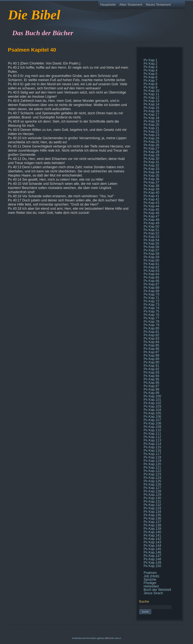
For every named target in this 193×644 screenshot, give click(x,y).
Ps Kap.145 (152, 549)
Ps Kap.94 (151, 376)
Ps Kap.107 (152, 420)
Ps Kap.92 (151, 369)
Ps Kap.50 (151, 226)
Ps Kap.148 (152, 559)
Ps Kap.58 (151, 254)
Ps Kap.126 (152, 484)
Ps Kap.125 (152, 481)
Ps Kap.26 (151, 145)
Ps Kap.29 (151, 155)
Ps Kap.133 (152, 508)
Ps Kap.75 (151, 311)
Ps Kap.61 (151, 264)
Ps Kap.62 (151, 267)
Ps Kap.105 (152, 413)
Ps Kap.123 (152, 474)
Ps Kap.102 (152, 403)
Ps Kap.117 (152, 454)
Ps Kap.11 (151, 94)
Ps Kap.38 (151, 186)
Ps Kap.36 (151, 179)
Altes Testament (131, 5)
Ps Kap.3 (150, 67)
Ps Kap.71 (151, 298)
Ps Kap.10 (151, 91)
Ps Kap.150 (152, 566)
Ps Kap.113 (152, 440)
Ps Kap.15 (151, 108)
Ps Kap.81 (151, 332)
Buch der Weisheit (157, 590)
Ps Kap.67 (151, 284)
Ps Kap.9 (150, 87)
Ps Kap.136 (152, 518)
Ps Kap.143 (152, 542)
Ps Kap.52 (151, 233)
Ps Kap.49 (151, 223)
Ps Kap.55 (151, 243)
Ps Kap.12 (151, 97)
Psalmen (150, 573)
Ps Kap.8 (150, 84)
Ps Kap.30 (151, 159)
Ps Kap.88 (151, 355)
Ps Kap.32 (151, 165)
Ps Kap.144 (152, 546)
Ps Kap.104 (152, 410)
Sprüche (150, 580)
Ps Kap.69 (151, 291)
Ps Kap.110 (152, 430)
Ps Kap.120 (152, 464)
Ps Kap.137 (152, 522)
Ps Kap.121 (152, 467)
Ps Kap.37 (151, 182)
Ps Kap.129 (152, 495)
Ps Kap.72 (151, 301)
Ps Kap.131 (152, 501)
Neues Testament (158, 5)
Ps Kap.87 (151, 352)
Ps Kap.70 (151, 294)
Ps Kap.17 (151, 114)
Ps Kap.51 (151, 230)
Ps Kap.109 (152, 427)
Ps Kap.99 (151, 393)
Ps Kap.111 (152, 434)
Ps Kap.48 (151, 220)
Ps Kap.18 (151, 118)
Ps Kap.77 (151, 318)
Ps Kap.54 (151, 240)
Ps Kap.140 (152, 532)
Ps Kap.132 (152, 505)
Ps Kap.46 (151, 213)
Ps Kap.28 (151, 152)
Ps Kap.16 (151, 111)
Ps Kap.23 (151, 135)
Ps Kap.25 (151, 142)
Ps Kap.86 (151, 349)
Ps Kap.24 (151, 138)
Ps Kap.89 (151, 359)
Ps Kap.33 (151, 169)
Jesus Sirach (153, 593)
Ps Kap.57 (151, 250)
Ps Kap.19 (151, 121)
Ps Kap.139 (152, 529)
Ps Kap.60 (151, 260)
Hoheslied (151, 586)
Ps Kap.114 (152, 444)
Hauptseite (108, 5)
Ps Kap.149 (152, 563)
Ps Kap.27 (151, 148)
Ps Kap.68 (151, 288)
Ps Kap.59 (151, 257)
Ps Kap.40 (151, 193)
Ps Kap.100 (152, 396)
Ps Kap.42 (151, 199)
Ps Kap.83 (151, 339)
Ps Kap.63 (151, 271)
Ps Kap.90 (151, 362)
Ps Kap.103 (152, 406)
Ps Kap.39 (151, 189)
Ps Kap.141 (152, 535)
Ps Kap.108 (152, 423)
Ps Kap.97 (151, 386)
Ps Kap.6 (150, 77)
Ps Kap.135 (152, 515)
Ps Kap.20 (151, 125)
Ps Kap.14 (151, 104)
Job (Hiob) (151, 576)
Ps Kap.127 (152, 488)
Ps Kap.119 (152, 461)
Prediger (150, 583)
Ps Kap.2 (150, 64)
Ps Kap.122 (152, 471)
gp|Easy (101, 638)
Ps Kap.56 (151, 247)
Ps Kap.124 (152, 478)
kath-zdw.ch (116, 638)
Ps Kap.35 (151, 176)
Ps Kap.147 (152, 556)
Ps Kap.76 (151, 315)
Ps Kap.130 (152, 498)
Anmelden (92, 638)
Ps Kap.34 (151, 172)
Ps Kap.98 (151, 389)
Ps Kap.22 (151, 131)
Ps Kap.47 (151, 216)
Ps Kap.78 (151, 322)
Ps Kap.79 (151, 325)
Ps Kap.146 (152, 552)
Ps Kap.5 (150, 74)
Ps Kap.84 (151, 342)
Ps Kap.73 (151, 305)
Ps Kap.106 (152, 417)
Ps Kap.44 (151, 206)
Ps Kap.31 (151, 162)
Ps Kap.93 (151, 372)
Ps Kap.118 (152, 457)
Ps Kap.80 (151, 328)
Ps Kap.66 (151, 281)
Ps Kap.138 (152, 525)
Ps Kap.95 (151, 379)
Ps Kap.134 (152, 512)
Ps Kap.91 (151, 366)
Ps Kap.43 (151, 203)
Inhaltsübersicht (79, 638)
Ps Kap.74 (151, 308)
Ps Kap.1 (150, 60)
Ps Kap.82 (151, 335)
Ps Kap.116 (152, 451)
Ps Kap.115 (152, 447)
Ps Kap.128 (152, 491)
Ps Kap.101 (152, 400)
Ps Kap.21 (151, 128)
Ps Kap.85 (151, 345)
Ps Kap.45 (151, 210)
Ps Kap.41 (151, 196)
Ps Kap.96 (151, 383)
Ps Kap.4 (150, 70)
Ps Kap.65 (151, 277)
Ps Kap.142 (152, 539)
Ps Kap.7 (150, 81)
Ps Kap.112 (152, 437)
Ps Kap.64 (151, 274)
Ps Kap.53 (151, 237)
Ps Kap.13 (151, 101)
